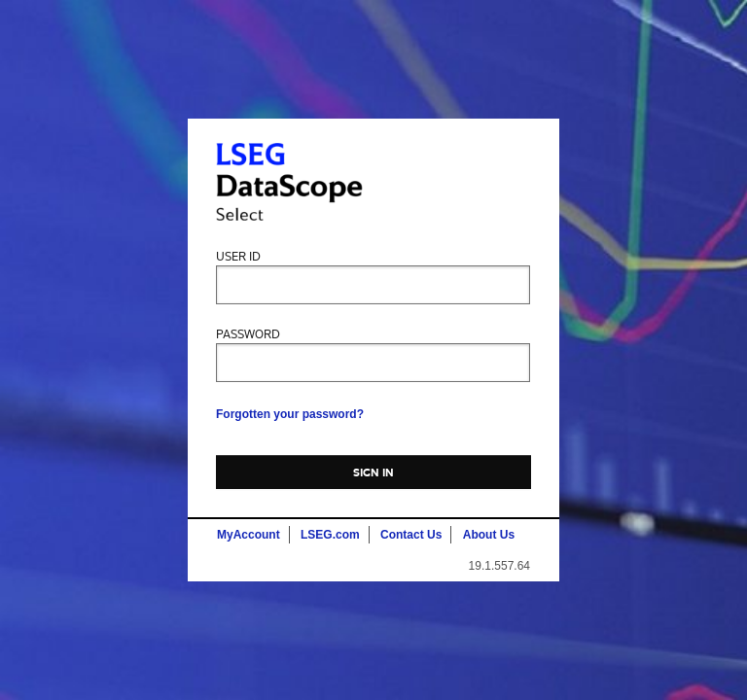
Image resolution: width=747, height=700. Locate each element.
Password (248, 335)
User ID (238, 257)
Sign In (374, 472)
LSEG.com (330, 535)
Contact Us (411, 535)
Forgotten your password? (290, 414)
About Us (489, 535)
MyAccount (249, 535)
